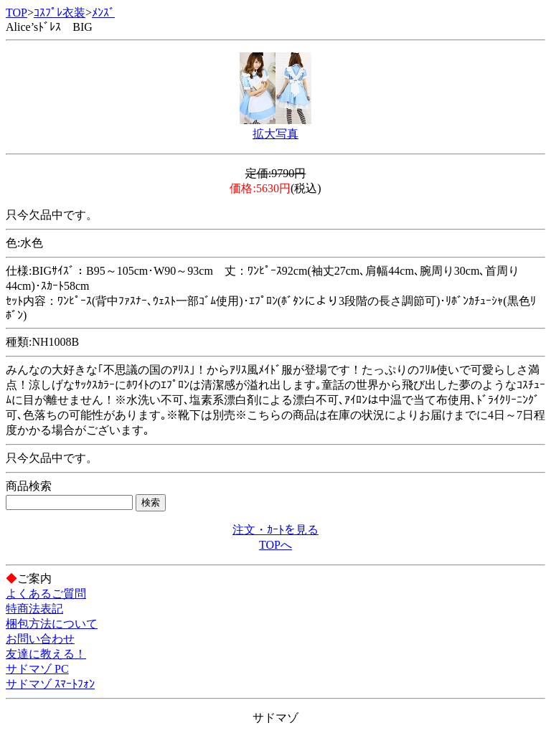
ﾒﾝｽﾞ (103, 13)
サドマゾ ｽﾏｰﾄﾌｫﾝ (50, 684)
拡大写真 (275, 134)
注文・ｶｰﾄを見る (275, 530)
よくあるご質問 (46, 594)
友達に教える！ (46, 654)
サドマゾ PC (37, 669)
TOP (17, 13)
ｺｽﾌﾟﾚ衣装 (60, 13)
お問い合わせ (40, 639)
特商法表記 (34, 609)
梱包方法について (52, 624)
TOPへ (275, 545)
